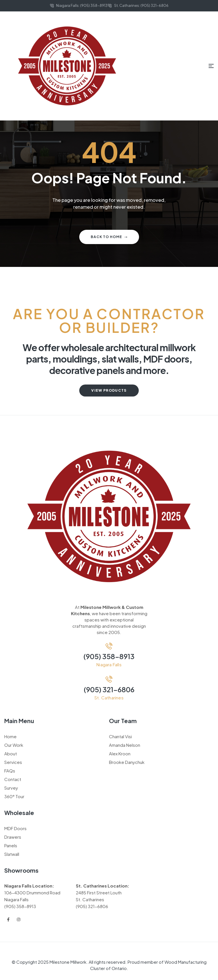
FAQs (10, 771)
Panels (11, 845)
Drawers (13, 837)
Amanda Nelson (125, 745)
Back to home (109, 237)
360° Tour (14, 796)
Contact (13, 779)
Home (10, 736)
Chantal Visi (120, 736)
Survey (11, 788)
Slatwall (12, 854)
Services (13, 762)
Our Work (14, 745)
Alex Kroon (120, 753)
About (11, 753)
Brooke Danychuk (127, 762)
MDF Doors (15, 828)
